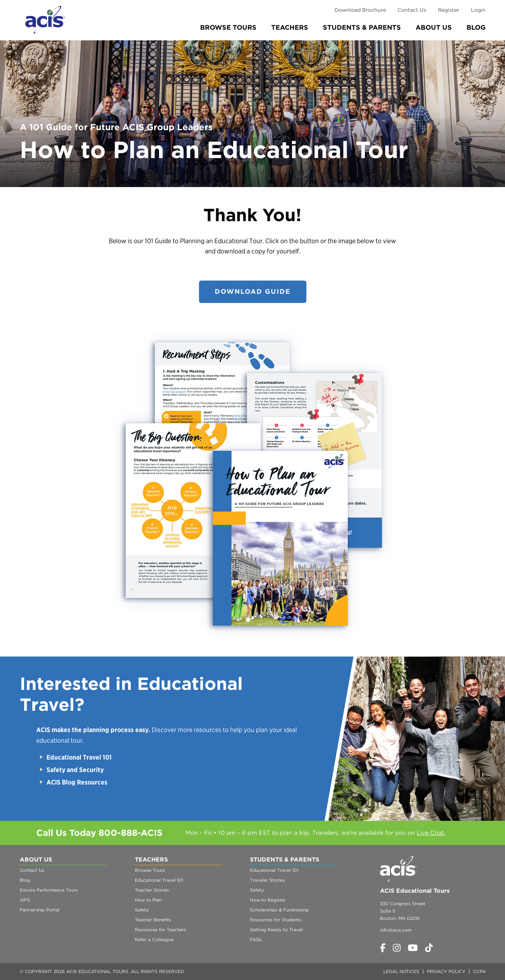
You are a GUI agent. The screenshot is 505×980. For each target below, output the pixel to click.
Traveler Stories (267, 880)
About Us (434, 27)
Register (449, 10)
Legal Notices (401, 971)
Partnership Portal (40, 910)
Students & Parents (362, 27)
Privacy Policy (446, 971)
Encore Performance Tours (49, 890)
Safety (142, 910)
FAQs (256, 939)
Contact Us (412, 10)
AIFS (25, 900)
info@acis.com (396, 930)
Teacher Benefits (153, 920)
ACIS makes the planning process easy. (93, 730)
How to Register (268, 900)
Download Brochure (360, 10)
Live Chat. (431, 833)
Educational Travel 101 (79, 757)
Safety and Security (76, 770)
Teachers (290, 27)
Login (478, 10)
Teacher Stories (152, 890)
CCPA (479, 971)
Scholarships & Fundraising (279, 910)
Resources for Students (276, 920)
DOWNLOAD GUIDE (253, 291)
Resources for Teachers (161, 930)
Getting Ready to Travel (276, 930)
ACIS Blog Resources (77, 782)
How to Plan (148, 900)
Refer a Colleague (154, 939)
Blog (476, 27)
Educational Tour (238, 241)
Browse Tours (228, 27)
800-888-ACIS (130, 833)
